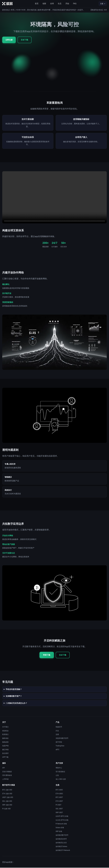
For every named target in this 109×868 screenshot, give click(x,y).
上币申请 (5, 779)
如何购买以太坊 (61, 843)
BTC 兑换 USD (7, 790)
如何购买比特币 (61, 839)
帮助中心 (59, 768)
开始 (67, 4)
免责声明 (5, 746)
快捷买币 (59, 727)
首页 (37, 4)
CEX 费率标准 (7, 776)
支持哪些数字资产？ (14, 697)
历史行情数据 (7, 772)
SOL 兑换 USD (7, 801)
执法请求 (5, 754)
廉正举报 (5, 750)
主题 (102, 4)
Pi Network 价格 (61, 824)
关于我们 (5, 727)
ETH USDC (59, 794)
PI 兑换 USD (6, 809)
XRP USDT (59, 813)
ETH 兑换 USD (7, 794)
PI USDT (59, 805)
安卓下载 (25, 40)
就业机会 (5, 731)
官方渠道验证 (60, 772)
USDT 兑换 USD (8, 798)
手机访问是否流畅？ (14, 690)
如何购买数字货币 (62, 836)
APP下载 (5, 757)
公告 (57, 776)
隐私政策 (5, 742)
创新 (44, 4)
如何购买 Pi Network (63, 851)
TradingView (60, 746)
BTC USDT (59, 798)
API (3, 768)
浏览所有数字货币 (62, 739)
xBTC (58, 750)
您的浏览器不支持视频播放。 (54, 198)
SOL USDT (59, 809)
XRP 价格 (59, 832)
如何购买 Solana (61, 847)
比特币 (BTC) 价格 (62, 817)
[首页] (7, 4)
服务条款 (5, 739)
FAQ (75, 4)
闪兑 (57, 731)
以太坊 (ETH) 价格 (62, 820)
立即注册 (9, 40)
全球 (52, 4)
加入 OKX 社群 (61, 779)
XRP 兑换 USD (7, 805)
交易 (57, 735)
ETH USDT (59, 801)
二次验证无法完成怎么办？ (16, 704)
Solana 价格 (60, 828)
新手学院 (59, 742)
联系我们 (5, 735)
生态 (60, 4)
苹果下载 (47, 655)
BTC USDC (59, 790)
